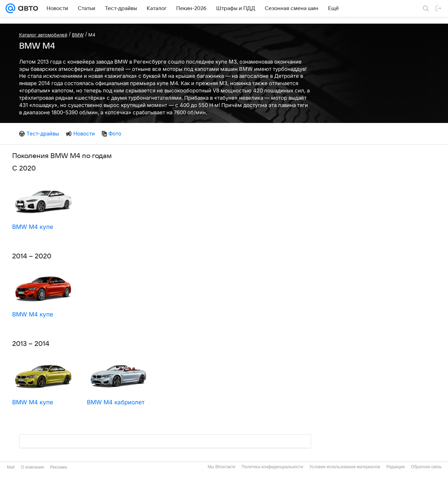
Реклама (58, 467)
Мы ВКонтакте (221, 467)
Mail (11, 467)
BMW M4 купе (33, 227)
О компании (32, 467)
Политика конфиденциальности (272, 467)
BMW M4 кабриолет (116, 402)
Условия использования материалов (345, 467)
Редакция (396, 467)
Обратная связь (426, 467)
